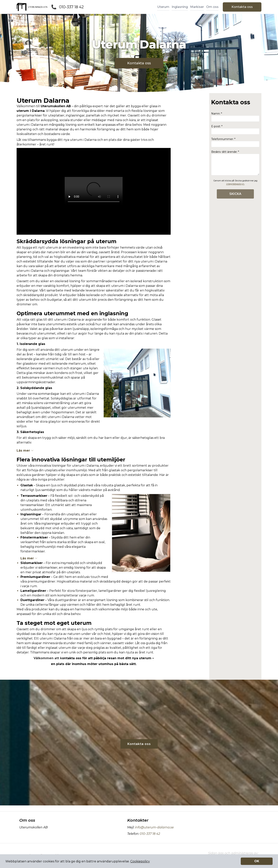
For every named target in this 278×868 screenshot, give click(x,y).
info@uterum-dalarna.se (154, 827)
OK (257, 861)
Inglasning (180, 7)
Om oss (212, 7)
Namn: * (235, 117)
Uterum (163, 7)
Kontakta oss (242, 7)
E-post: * (235, 130)
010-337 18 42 (71, 7)
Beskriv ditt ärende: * (235, 163)
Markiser (197, 7)
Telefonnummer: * (235, 142)
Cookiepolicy (140, 861)
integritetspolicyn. (235, 184)
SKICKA (235, 194)
